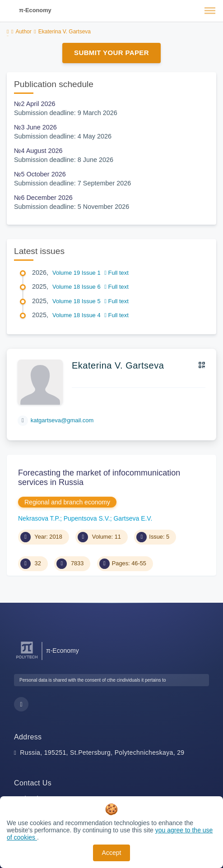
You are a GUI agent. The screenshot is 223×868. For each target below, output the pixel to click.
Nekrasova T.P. (39, 518)
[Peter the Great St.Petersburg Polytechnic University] (27, 659)
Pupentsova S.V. (87, 518)
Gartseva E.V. (133, 518)
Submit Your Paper (111, 53)
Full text (116, 273)
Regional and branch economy (67, 502)
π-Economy (35, 10)
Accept (112, 853)
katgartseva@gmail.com (62, 420)
